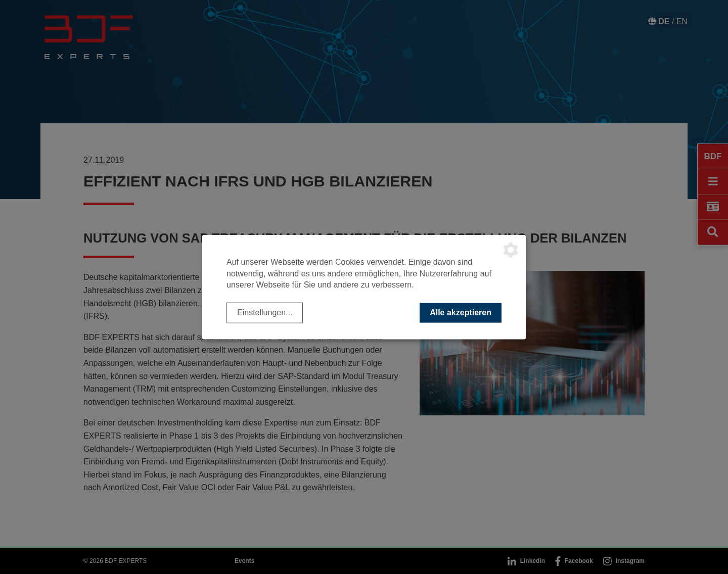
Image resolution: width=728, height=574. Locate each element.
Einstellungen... (265, 313)
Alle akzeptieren (461, 313)
